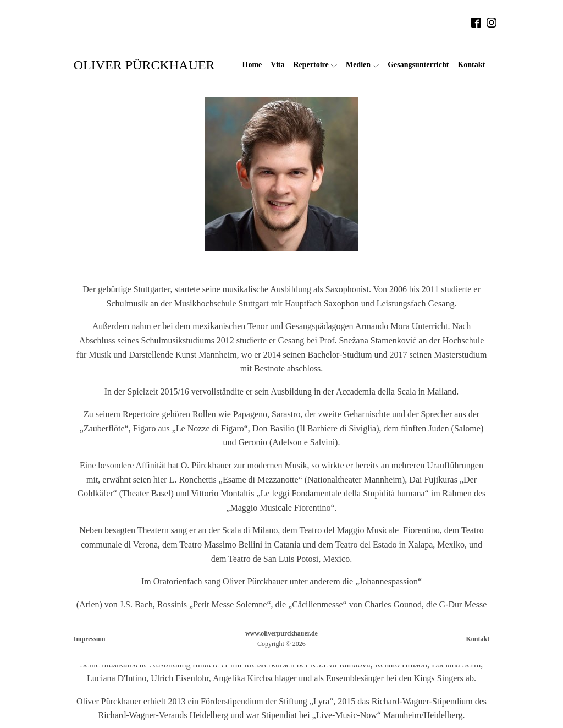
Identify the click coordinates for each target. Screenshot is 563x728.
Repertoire (315, 65)
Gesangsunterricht (418, 65)
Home (252, 65)
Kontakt (471, 65)
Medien (362, 65)
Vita (277, 65)
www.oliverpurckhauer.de (281, 633)
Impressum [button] (90, 639)
